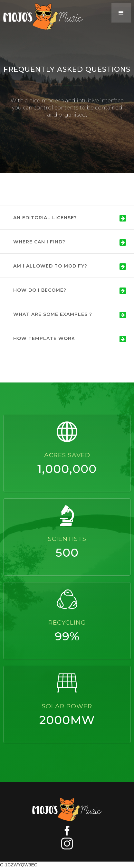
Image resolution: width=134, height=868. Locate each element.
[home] (42, 16)
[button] (121, 13)
